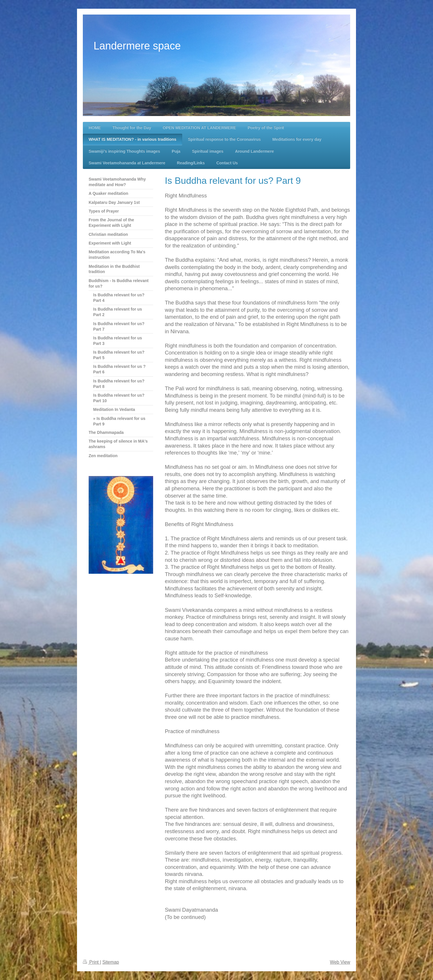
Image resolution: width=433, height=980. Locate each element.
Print (91, 962)
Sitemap (111, 962)
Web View (340, 962)
